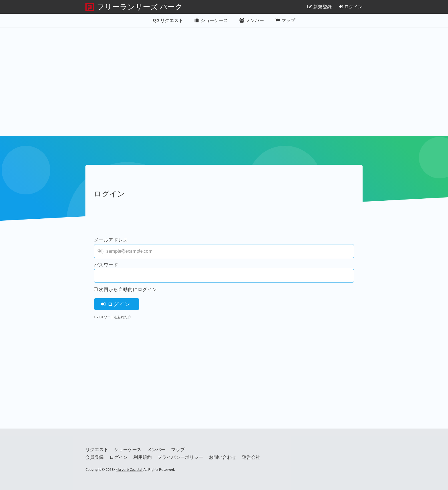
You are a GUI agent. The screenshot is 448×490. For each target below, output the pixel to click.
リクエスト (168, 20)
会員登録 (95, 457)
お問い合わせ (223, 457)
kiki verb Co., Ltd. (129, 470)
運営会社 (251, 457)
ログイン (351, 7)
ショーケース (211, 20)
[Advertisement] (224, 82)
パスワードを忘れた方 (114, 317)
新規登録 (320, 7)
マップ (285, 20)
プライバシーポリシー (180, 457)
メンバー (252, 20)
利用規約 (143, 457)
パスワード (106, 265)
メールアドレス (111, 240)
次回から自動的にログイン (128, 289)
